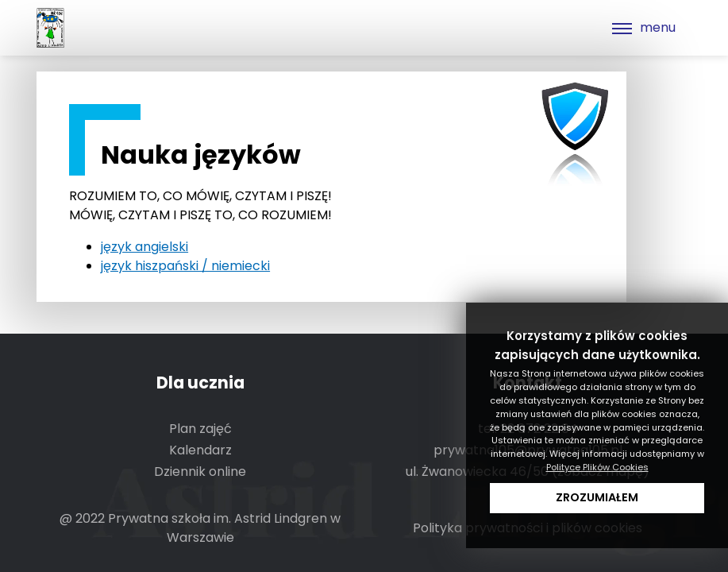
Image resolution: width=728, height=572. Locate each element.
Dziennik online (200, 472)
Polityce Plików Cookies (597, 467)
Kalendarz (200, 450)
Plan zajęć (200, 429)
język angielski (144, 247)
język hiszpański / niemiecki (185, 266)
